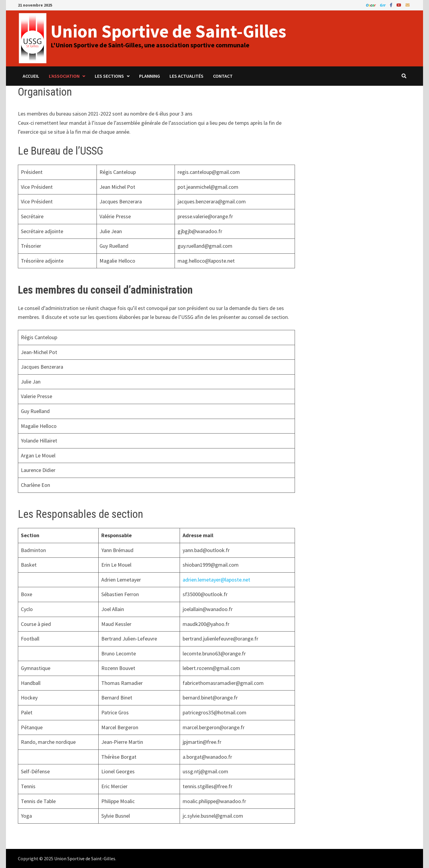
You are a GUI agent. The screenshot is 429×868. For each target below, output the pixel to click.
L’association (64, 76)
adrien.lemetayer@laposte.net (216, 580)
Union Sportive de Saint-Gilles (168, 31)
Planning (150, 76)
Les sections (109, 76)
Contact (223, 76)
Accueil (31, 76)
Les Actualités (186, 76)
